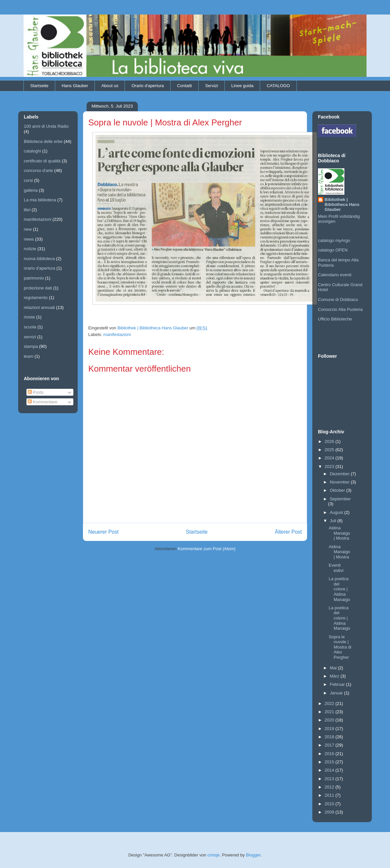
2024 (330, 458)
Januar (337, 693)
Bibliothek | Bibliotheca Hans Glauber (342, 204)
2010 (330, 804)
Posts (36, 392)
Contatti (185, 86)
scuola (30, 327)
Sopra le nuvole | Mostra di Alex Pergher (340, 647)
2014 (330, 770)
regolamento (36, 298)
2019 (330, 729)
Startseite (39, 86)
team (29, 356)
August (337, 512)
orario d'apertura (39, 268)
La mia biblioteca (40, 200)
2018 (330, 737)
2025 (330, 450)
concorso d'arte (38, 170)
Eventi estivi (336, 568)
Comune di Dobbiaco (338, 300)
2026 (330, 441)
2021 (330, 712)
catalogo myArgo (334, 240)
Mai (334, 668)
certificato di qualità (42, 161)
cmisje (214, 855)
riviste (29, 317)
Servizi (212, 86)
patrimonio (34, 278)
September (340, 499)
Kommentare (43, 402)
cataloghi (32, 151)
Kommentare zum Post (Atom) (207, 549)
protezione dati (38, 288)
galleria (31, 190)
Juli (334, 521)
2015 (330, 762)
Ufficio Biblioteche (335, 319)
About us (110, 86)
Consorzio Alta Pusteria (340, 309)
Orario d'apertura (148, 86)
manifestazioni (117, 334)
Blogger (253, 855)
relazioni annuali (39, 307)
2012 (330, 787)
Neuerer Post (103, 532)
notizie (30, 249)
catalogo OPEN (333, 250)
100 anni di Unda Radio (46, 126)
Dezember (340, 474)
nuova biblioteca (39, 259)
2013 (330, 779)
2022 (330, 703)
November (340, 482)
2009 (330, 812)
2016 (330, 754)
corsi (28, 180)
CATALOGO (278, 86)
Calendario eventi (335, 275)
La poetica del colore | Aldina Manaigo (339, 589)
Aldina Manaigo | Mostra (339, 533)
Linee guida (242, 86)
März (335, 676)
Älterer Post (288, 532)
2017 (330, 745)
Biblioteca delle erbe (43, 141)
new (28, 229)
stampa (31, 346)
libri (27, 210)
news (29, 239)
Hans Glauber (75, 86)
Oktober (338, 490)
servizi (30, 337)
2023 (330, 467)
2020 (330, 720)
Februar (338, 684)
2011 (330, 795)
